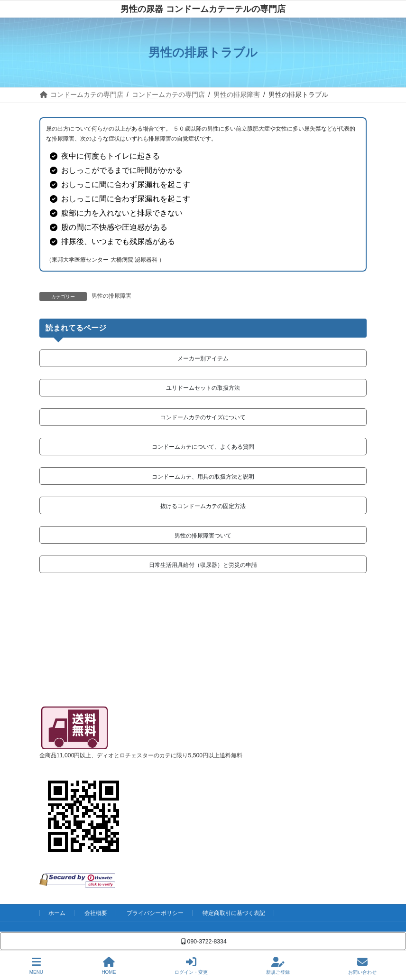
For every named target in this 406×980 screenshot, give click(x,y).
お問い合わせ (362, 966)
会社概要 (96, 913)
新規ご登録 (278, 966)
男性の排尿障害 (111, 296)
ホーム (57, 913)
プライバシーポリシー (155, 913)
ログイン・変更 (191, 966)
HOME (109, 966)
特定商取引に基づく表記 (234, 913)
